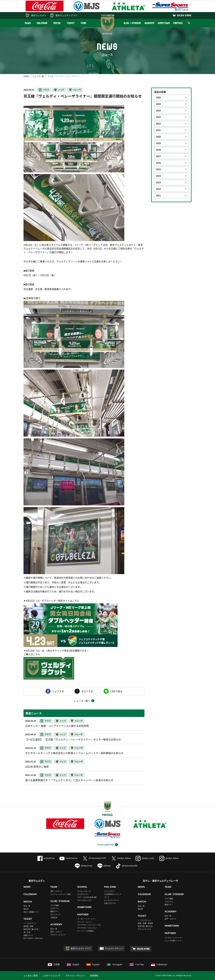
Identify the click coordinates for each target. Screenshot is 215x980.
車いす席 (27, 932)
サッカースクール (84, 891)
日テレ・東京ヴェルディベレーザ (160, 881)
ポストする (87, 691)
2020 (158, 137)
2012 (158, 189)
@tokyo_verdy (145, 858)
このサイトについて (51, 976)
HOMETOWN (164, 23)
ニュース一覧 (38, 76)
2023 (158, 117)
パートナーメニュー (85, 922)
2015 (158, 169)
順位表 (26, 909)
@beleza (104, 866)
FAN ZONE (110, 887)
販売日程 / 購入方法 (31, 929)
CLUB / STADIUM (132, 23)
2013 (158, 182)
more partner (105, 845)
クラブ (46, 90)
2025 (158, 104)
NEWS (28, 23)
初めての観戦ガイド (31, 912)
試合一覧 (27, 906)
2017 (158, 156)
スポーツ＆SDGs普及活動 (87, 897)
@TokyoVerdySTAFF (94, 858)
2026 (158, 97)
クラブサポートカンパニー (87, 928)
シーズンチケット (30, 923)
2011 (158, 195)
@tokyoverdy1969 (127, 866)
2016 (158, 163)
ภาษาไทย (137, 964)
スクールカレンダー (85, 900)
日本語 (54, 964)
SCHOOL (82, 887)
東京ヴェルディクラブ (66, 15)
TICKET (71, 23)
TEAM (84, 23)
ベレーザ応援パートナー (174, 941)
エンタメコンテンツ (112, 900)
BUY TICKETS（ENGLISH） (34, 938)
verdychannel (68, 858)
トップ (61, 90)
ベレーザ (77, 90)
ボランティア (55, 914)
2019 (158, 143)
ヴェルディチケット (114, 949)
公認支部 (54, 917)
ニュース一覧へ (82, 701)
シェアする (58, 691)
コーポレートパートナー (87, 919)
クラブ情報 (55, 905)
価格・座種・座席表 (145, 923)
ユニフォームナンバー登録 (60, 894)
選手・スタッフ (56, 891)
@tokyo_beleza (121, 858)
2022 (158, 124)
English (73, 964)
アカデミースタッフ (58, 935)
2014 (158, 176)
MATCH (57, 23)
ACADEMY (149, 23)
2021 (158, 130)
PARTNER (178, 23)
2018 (158, 150)
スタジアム (55, 908)
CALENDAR (42, 23)
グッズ (107, 897)
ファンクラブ (109, 891)
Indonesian (159, 964)
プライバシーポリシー (75, 976)
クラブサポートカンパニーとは (89, 925)
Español (93, 964)
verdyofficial (46, 858)
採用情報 (94, 976)
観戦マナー (55, 911)
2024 (158, 111)
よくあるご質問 (31, 976)
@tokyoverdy (84, 866)
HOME (26, 76)
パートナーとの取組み (86, 931)
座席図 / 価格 (28, 926)
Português (115, 964)
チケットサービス (144, 929)
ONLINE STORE (184, 15)
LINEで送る (116, 691)
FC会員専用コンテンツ (113, 894)
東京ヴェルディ (39, 15)
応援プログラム (110, 903)
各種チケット (29, 935)
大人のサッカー (83, 894)
